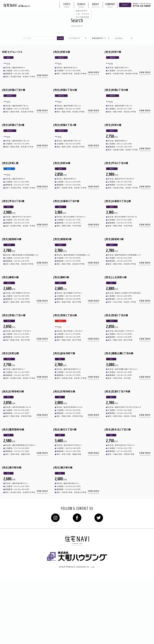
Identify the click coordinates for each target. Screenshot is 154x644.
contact (125, 6)
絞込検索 (60, 40)
